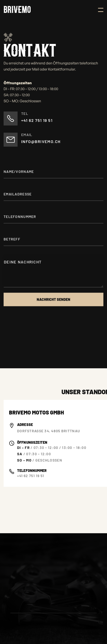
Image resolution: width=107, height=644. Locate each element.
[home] (17, 10)
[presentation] (38, 327)
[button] (101, 10)
